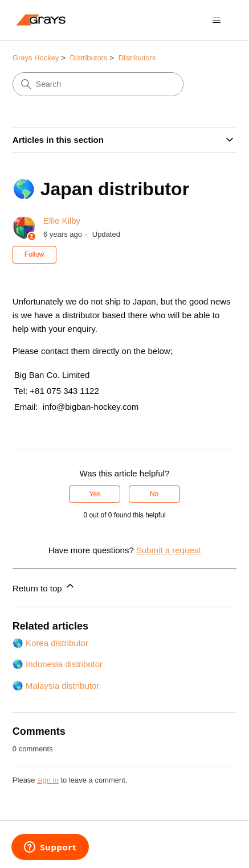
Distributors (89, 58)
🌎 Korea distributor (50, 643)
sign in (48, 780)
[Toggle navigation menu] (216, 20)
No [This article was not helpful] (154, 494)
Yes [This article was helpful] (95, 494)
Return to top (44, 587)
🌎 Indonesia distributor (58, 664)
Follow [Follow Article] (34, 254)
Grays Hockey (36, 58)
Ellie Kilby (62, 221)
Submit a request (168, 550)
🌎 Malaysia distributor (56, 686)
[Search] (98, 84)
